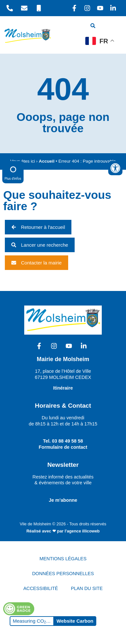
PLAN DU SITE (87, 588)
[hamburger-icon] (112, 27)
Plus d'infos (13, 172)
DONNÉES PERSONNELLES (63, 574)
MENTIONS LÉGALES (63, 559)
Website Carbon (75, 621)
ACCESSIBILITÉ (41, 588)
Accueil (47, 161)
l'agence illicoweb (82, 531)
